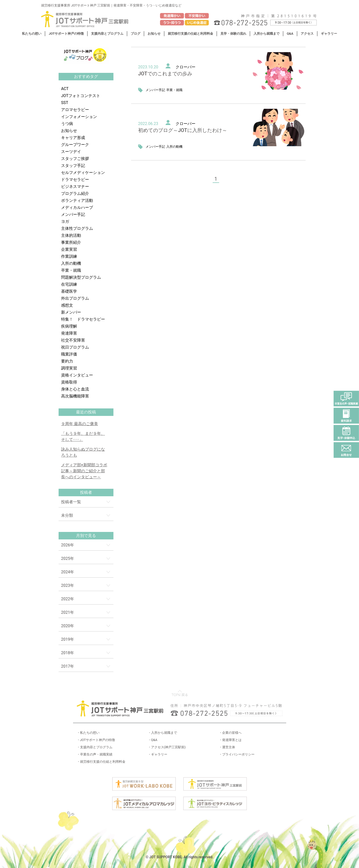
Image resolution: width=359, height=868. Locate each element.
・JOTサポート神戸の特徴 (96, 740)
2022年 (68, 599)
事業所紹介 (71, 242)
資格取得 (69, 382)
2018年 (68, 653)
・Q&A (153, 740)
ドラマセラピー (75, 180)
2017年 (68, 666)
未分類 (67, 515)
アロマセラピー (75, 110)
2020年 (68, 626)
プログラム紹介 (75, 193)
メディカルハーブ (77, 207)
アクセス (307, 34)
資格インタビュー (77, 375)
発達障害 (69, 333)
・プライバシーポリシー (237, 754)
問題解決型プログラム (81, 277)
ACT (65, 89)
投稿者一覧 (71, 502)
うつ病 (67, 124)
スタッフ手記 (73, 166)
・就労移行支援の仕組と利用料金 (101, 762)
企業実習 (69, 249)
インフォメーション (79, 117)
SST (65, 103)
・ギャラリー (158, 754)
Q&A (290, 34)
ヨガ (65, 221)
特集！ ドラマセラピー (83, 319)
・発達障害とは (230, 740)
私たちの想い (32, 34)
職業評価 (69, 354)
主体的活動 (71, 235)
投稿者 (86, 492)
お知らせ (154, 34)
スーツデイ (71, 152)
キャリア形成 (73, 138)
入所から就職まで (267, 34)
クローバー (185, 67)
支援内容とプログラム (107, 34)
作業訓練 (69, 256)
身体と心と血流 (75, 389)
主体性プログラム (77, 228)
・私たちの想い (88, 733)
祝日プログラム (75, 347)
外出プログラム (75, 298)
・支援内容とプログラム (95, 747)
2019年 (68, 639)
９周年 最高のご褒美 (80, 424)
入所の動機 (71, 263)
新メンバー (71, 312)
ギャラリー (329, 34)
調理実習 (69, 368)
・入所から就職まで (162, 733)
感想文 (67, 305)
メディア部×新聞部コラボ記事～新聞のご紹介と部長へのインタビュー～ (84, 471)
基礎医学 (69, 291)
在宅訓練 (69, 284)
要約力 (67, 361)
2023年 (68, 585)
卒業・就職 (71, 270)
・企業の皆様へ (230, 733)
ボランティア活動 (77, 200)
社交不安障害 (73, 340)
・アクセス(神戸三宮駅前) (167, 747)
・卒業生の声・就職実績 (95, 754)
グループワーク (75, 145)
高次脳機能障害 (75, 396)
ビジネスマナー (75, 186)
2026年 (68, 545)
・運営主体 (227, 747)
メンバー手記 (73, 214)
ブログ (135, 34)
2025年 (68, 558)
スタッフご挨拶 (75, 159)
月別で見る (86, 536)
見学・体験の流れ (233, 34)
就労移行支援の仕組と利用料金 (190, 34)
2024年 (68, 572)
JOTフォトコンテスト (81, 96)
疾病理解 (69, 326)
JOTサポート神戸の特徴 (66, 34)
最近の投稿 (86, 412)
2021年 (68, 612)
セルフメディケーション (83, 173)
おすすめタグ (86, 76)
